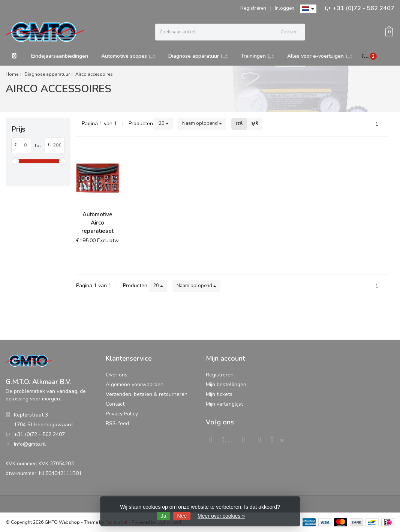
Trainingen (258, 56)
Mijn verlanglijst (224, 404)
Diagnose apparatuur (198, 56)
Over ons (117, 375)
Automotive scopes (128, 56)
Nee (182, 516)
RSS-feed (117, 423)
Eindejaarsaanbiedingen (60, 56)
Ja (164, 516)
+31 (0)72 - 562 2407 (364, 8)
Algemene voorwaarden (135, 384)
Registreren (253, 8)
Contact (115, 404)
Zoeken (289, 32)
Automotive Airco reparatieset (97, 223)
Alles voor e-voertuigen (320, 56)
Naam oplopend (202, 123)
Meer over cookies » (221, 516)
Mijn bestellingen (226, 384)
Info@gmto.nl (30, 444)
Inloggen (285, 8)
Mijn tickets (219, 394)
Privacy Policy (122, 414)
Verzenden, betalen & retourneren (147, 394)
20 (164, 123)
